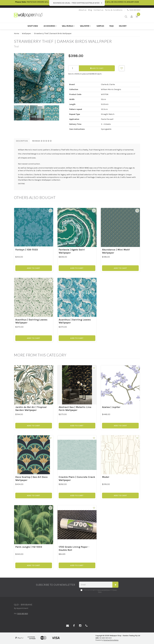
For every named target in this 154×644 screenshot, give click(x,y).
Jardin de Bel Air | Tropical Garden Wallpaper (31, 409)
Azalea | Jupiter (111, 407)
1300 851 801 (134, 10)
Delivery (123, 26)
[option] (39, 78)
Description (22, 141)
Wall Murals (68, 26)
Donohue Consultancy (111, 640)
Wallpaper (85, 26)
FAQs (112, 26)
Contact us (98, 10)
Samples (100, 26)
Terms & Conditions (114, 10)
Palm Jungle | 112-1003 (29, 547)
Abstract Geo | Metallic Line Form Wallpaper (75, 409)
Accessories (50, 26)
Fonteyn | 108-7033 (27, 250)
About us (83, 10)
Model (106, 477)
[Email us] (68, 626)
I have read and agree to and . (99, 591)
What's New (33, 26)
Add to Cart (97, 68)
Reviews (42, 141)
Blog (90, 10)
